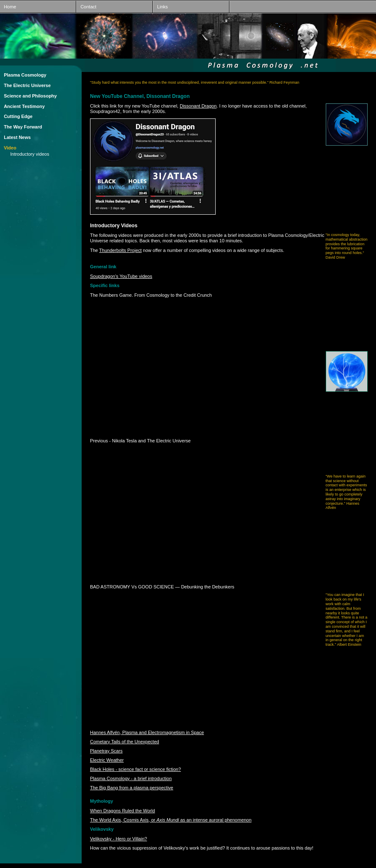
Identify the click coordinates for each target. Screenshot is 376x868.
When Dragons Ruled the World (122, 811)
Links (161, 7)
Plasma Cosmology (25, 75)
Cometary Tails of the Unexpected (125, 742)
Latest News (17, 137)
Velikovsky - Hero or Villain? (118, 839)
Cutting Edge (18, 116)
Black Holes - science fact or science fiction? (135, 769)
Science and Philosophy (30, 96)
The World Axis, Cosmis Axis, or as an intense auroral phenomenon (171, 820)
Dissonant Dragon (198, 106)
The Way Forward (23, 127)
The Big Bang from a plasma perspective (132, 788)
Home (8, 7)
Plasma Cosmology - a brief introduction (131, 778)
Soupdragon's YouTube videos (121, 276)
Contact (86, 7)
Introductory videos (30, 154)
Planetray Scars (106, 751)
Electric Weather (107, 760)
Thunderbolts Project (121, 250)
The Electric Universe (27, 85)
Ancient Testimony (24, 106)
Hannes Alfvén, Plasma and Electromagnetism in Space (147, 732)
